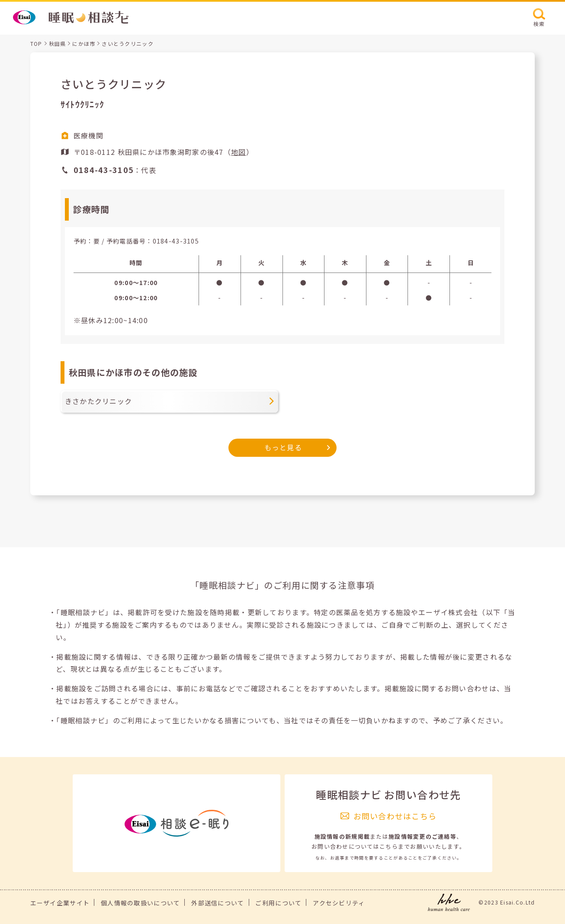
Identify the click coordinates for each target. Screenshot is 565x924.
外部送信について (218, 903)
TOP (36, 43)
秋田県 (58, 43)
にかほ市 (84, 43)
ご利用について (278, 903)
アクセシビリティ (339, 903)
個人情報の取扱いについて (140, 903)
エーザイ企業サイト (60, 903)
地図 (239, 152)
